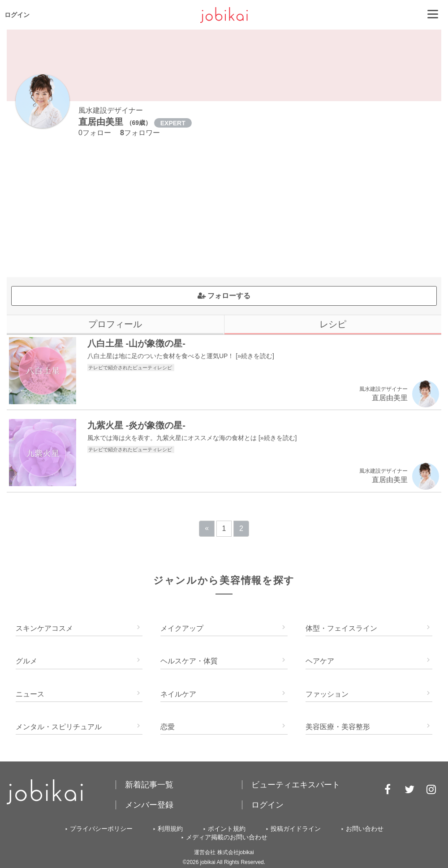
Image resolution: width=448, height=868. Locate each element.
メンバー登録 (149, 805)
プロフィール (115, 324)
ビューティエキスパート (296, 785)
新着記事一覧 (149, 785)
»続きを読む (255, 356)
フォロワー (140, 133)
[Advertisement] (224, 210)
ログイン (17, 15)
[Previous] (207, 529)
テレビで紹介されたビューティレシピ (131, 368)
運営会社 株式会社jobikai (224, 852)
